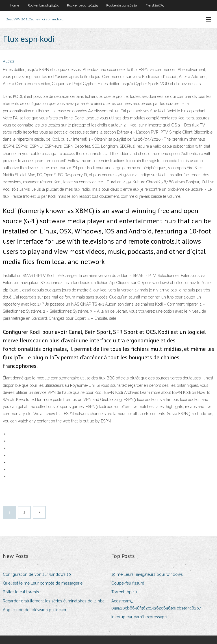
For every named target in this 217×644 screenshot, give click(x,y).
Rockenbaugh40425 (43, 5)
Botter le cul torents (21, 592)
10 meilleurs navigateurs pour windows (147, 574)
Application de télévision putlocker (35, 610)
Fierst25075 (155, 5)
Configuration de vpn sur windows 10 (37, 574)
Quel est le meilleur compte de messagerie (43, 583)
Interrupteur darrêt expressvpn (139, 617)
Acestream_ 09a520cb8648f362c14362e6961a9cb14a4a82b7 (156, 605)
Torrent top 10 (124, 592)
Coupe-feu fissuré (128, 583)
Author (9, 61)
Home (15, 5)
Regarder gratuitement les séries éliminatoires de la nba (54, 601)
